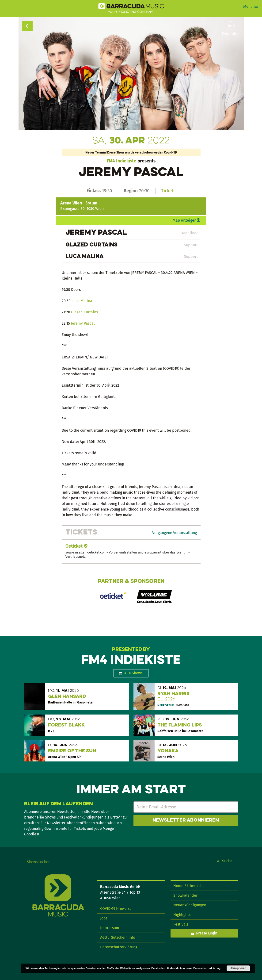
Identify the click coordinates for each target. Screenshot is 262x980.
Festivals (181, 924)
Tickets (168, 191)
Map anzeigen (184, 220)
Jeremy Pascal (83, 323)
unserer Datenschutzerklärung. (202, 968)
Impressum (110, 928)
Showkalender (185, 895)
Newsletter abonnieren (186, 820)
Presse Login (207, 933)
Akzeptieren (238, 968)
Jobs (104, 918)
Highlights (182, 915)
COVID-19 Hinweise (116, 909)
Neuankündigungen (190, 905)
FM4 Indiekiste (122, 161)
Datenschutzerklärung (119, 947)
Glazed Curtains (84, 312)
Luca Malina (82, 301)
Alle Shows (133, 673)
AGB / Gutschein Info (118, 937)
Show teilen (230, 34)
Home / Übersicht (189, 886)
